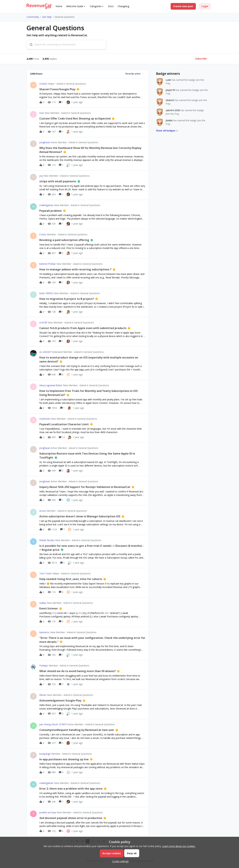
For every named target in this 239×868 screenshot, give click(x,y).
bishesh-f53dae (48, 264)
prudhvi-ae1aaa (48, 813)
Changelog (123, 6)
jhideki (169, 121)
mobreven (45, 419)
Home (59, 6)
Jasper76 (170, 90)
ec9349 (43, 323)
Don (42, 113)
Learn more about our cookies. (179, 846)
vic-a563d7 (45, 352)
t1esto (43, 235)
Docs (111, 6)
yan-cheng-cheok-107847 (53, 725)
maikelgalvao (46, 205)
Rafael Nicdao (47, 540)
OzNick (43, 84)
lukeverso (44, 632)
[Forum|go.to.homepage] (39, 6)
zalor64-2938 (173, 111)
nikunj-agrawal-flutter (51, 386)
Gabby (43, 603)
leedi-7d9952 (46, 294)
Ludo (168, 80)
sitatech (170, 100)
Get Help (47, 17)
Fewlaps (44, 666)
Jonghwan (45, 143)
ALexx (43, 511)
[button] (183, 6)
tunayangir (45, 754)
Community (33, 17)
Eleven (43, 695)
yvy (41, 176)
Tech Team (45, 574)
